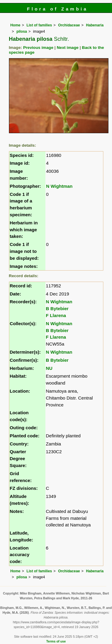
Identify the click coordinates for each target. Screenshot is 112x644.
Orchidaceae (69, 25)
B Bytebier (57, 309)
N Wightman (59, 186)
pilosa (22, 31)
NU (49, 368)
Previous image (38, 48)
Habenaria (95, 25)
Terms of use (56, 641)
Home (16, 25)
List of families (39, 25)
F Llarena (56, 315)
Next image (68, 48)
